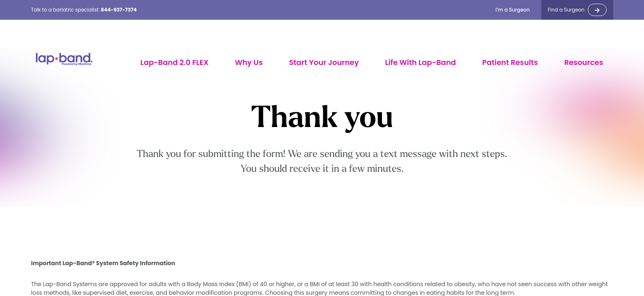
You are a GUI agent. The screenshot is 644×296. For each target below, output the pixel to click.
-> (597, 10)
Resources (584, 62)
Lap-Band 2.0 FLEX (175, 62)
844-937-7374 (119, 10)
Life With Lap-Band (421, 62)
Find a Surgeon (566, 10)
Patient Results (510, 62)
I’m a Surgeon (513, 10)
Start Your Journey (324, 62)
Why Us (249, 62)
